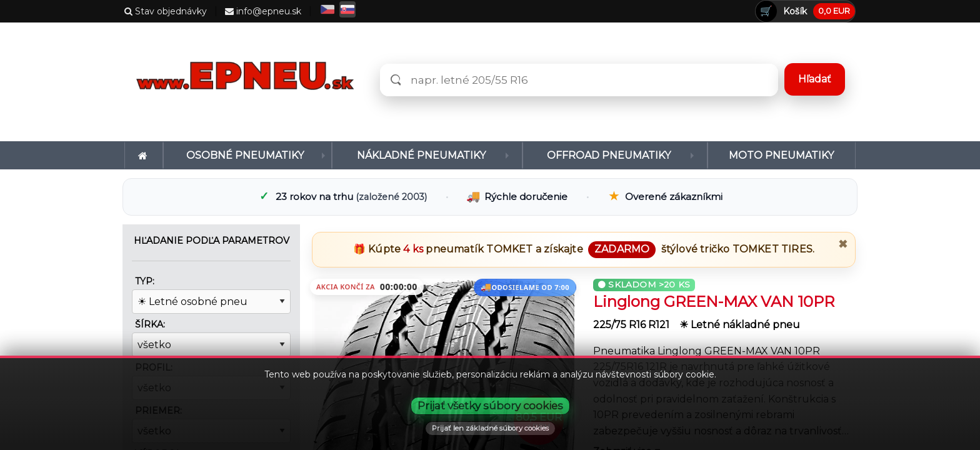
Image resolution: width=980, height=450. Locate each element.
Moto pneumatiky (781, 155)
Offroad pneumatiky (609, 155)
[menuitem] (144, 155)
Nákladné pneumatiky (421, 155)
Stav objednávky (166, 11)
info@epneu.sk (263, 11)
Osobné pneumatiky (245, 155)
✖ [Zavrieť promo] (843, 244)
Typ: (145, 281)
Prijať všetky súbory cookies (490, 406)
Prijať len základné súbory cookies (490, 428)
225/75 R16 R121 (632, 325)
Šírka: (150, 324)
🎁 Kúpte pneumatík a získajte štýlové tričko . (584, 249)
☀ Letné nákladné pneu (740, 325)
